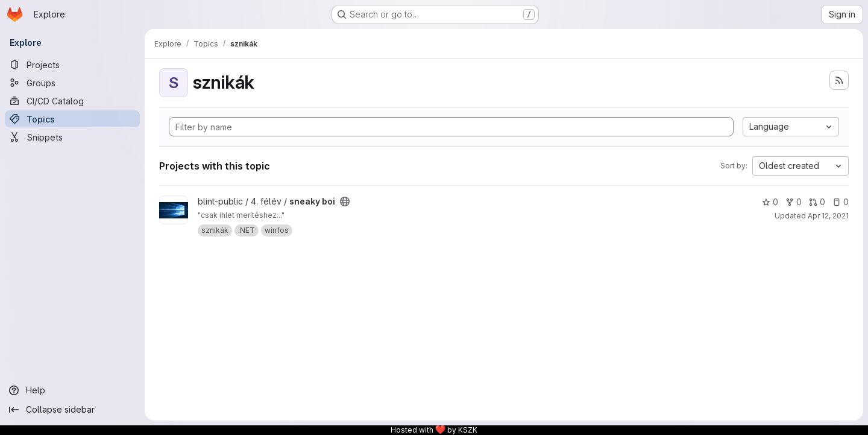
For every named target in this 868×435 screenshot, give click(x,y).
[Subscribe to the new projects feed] (839, 80)
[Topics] (72, 119)
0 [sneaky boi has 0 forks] (794, 202)
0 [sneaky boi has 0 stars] (770, 202)
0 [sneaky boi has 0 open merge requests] (817, 202)
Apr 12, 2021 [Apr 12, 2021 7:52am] (828, 216)
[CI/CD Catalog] (72, 101)
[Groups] (72, 83)
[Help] (72, 390)
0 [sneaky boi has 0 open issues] (841, 202)
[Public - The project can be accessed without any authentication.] (345, 202)
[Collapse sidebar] (72, 410)
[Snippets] (72, 137)
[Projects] (72, 65)
